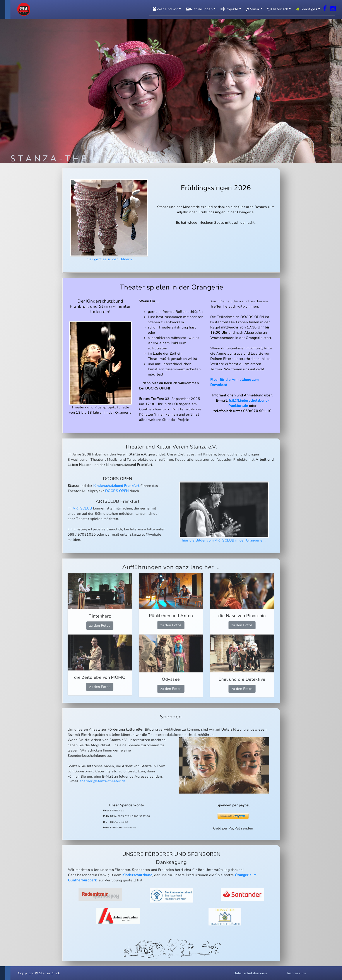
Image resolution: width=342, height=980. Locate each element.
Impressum (297, 973)
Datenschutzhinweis (250, 973)
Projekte (229, 9)
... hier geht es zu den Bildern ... (109, 220)
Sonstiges (306, 9)
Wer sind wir (165, 9)
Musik (252, 9)
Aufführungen (199, 9)
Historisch (277, 9)
